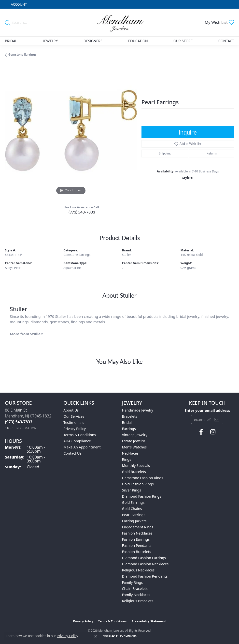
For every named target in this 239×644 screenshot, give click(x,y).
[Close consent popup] (96, 636)
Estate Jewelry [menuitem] (134, 441)
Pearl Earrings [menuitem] (134, 515)
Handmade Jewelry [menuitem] (138, 410)
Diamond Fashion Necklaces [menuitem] (145, 564)
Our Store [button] (183, 41)
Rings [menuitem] (127, 459)
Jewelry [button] (50, 41)
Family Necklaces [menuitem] (136, 595)
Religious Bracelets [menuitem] (138, 601)
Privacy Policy (75, 429)
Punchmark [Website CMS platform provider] (128, 636)
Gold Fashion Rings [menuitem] (138, 484)
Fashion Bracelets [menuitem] (137, 552)
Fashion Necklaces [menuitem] (137, 533)
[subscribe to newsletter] (217, 419)
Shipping (165, 153)
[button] (18, 4)
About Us (71, 410)
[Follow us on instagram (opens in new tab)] (213, 432)
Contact (226, 41)
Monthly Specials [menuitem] (136, 466)
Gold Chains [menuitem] (132, 509)
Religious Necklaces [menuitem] (138, 570)
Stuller (127, 255)
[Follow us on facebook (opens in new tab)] (201, 432)
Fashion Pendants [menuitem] (137, 545)
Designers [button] (93, 41)
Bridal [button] (11, 41)
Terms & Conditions (80, 435)
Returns (212, 153)
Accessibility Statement (149, 621)
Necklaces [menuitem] (130, 453)
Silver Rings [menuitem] (132, 490)
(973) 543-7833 (82, 212)
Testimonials (74, 422)
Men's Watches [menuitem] (134, 447)
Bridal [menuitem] (127, 422)
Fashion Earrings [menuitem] (136, 539)
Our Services (74, 416)
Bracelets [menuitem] (130, 416)
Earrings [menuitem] (129, 429)
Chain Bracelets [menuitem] (135, 589)
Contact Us (72, 453)
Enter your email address (207, 410)
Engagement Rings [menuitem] (138, 527)
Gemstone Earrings (22, 54)
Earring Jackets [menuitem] (134, 521)
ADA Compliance (77, 441)
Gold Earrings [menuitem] (133, 502)
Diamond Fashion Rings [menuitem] (142, 496)
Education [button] (138, 41)
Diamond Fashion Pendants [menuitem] (145, 576)
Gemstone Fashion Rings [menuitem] (143, 478)
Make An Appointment (82, 447)
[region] (71, 130)
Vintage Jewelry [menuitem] (135, 435)
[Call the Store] (19, 422)
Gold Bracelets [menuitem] (134, 472)
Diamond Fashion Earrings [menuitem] (144, 558)
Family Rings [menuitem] (133, 582)
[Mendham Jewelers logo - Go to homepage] (119, 23)
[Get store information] (21, 428)
